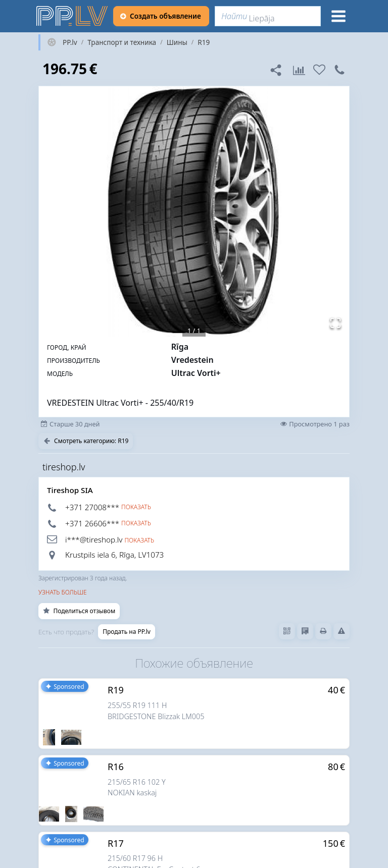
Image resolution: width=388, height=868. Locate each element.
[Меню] (338, 16)
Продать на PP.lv (127, 632)
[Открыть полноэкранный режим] (335, 323)
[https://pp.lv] (73, 16)
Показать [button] (136, 507)
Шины (177, 42)
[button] (194, 211)
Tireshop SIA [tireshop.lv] (70, 490)
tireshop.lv (64, 467)
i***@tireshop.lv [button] (94, 539)
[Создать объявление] (161, 16)
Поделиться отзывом (79, 611)
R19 (204, 42)
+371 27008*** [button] (92, 507)
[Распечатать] (323, 631)
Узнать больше (63, 592)
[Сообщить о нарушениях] (342, 631)
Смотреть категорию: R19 (86, 441)
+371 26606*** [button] (92, 523)
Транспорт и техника (122, 42)
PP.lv (70, 42)
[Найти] (268, 16)
